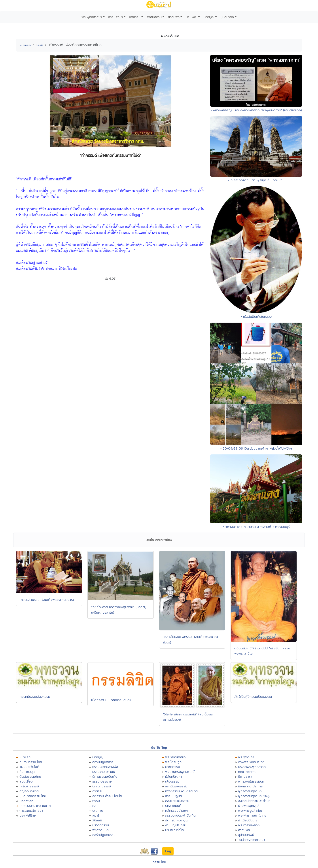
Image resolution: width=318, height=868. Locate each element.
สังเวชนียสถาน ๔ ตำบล (254, 801)
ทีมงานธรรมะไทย (31, 762)
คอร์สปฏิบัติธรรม (104, 835)
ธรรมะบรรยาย (102, 781)
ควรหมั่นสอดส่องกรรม (35, 697)
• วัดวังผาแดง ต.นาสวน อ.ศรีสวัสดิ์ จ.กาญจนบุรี (256, 527)
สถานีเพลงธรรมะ (177, 786)
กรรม (39, 45)
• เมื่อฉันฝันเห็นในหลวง (256, 317)
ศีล (94, 806)
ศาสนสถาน (154, 17)
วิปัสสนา (98, 820)
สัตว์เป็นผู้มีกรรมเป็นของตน (253, 697)
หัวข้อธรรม (173, 767)
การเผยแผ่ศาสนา (31, 810)
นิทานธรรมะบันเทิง (105, 776)
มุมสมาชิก (227, 17)
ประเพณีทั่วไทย (175, 830)
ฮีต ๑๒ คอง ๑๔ (176, 820)
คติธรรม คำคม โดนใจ (107, 796)
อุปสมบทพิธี (246, 835)
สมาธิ (96, 815)
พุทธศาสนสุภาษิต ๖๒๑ (254, 796)
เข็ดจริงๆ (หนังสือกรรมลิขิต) (111, 700)
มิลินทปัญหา (174, 776)
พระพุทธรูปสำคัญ (250, 810)
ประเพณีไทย (28, 815)
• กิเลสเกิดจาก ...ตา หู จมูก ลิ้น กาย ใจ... (256, 180)
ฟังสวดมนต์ (100, 830)
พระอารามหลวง (249, 825)
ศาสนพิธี (174, 17)
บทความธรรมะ (102, 786)
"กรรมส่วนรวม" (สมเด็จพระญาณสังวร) (47, 600)
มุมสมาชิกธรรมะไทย (33, 796)
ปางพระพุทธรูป (248, 806)
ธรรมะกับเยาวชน (104, 772)
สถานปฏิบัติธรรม (104, 762)
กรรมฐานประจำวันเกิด (180, 815)
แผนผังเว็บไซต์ (29, 767)
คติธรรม (135, 17)
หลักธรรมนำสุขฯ (176, 810)
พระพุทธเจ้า (246, 757)
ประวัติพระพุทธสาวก (252, 767)
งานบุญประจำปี (176, 825)
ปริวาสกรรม (101, 825)
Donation (26, 801)
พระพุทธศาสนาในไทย (252, 815)
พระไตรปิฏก (173, 762)
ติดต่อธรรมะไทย (30, 776)
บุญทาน (98, 810)
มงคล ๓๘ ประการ (250, 786)
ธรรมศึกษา (116, 17)
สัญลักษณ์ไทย (29, 791)
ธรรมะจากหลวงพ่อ (105, 767)
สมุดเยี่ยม (26, 781)
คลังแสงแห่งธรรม (177, 801)
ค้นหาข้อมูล (27, 772)
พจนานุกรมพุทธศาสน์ (180, 772)
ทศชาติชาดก (247, 772)
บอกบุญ (209, 17)
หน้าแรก (25, 45)
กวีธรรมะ (98, 791)
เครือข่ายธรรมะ (30, 786)
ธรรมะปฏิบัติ (174, 796)
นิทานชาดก (246, 776)
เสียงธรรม (172, 781)
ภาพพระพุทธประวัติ (251, 762)
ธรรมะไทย (159, 862)
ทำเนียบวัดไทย (248, 820)
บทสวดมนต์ (173, 806)
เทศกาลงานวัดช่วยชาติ (35, 806)
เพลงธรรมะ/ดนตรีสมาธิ (181, 791)
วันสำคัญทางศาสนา (252, 840)
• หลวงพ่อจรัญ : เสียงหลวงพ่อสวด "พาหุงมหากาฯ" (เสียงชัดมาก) (256, 110)
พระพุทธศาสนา (92, 17)
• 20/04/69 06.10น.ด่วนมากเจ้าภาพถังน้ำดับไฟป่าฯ (256, 448)
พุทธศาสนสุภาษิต (250, 791)
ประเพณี (191, 17)
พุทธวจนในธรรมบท (251, 781)
